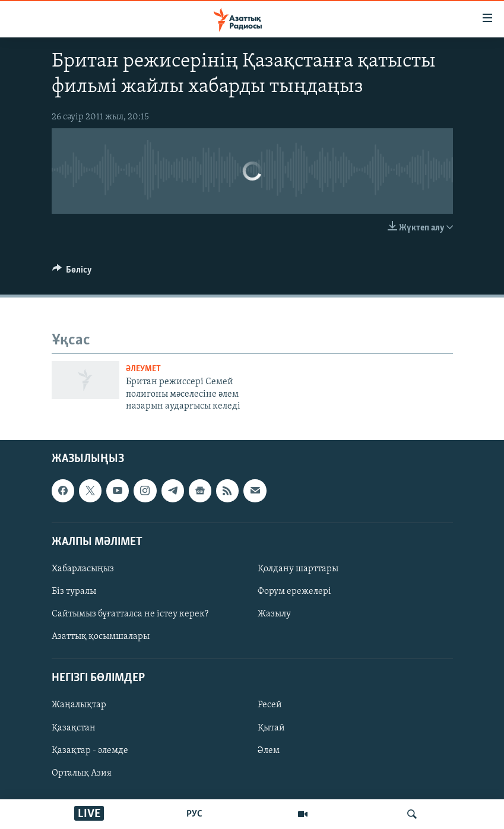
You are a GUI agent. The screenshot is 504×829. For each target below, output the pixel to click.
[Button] (72, 273)
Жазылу (274, 615)
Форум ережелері (294, 591)
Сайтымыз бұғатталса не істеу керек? (130, 615)
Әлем (269, 751)
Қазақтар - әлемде (90, 751)
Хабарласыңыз (83, 569)
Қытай (271, 728)
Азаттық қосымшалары (101, 637)
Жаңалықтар (79, 705)
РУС (194, 814)
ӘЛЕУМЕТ (143, 369)
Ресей (270, 705)
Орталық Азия (82, 773)
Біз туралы (74, 591)
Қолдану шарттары (298, 569)
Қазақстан (74, 728)
